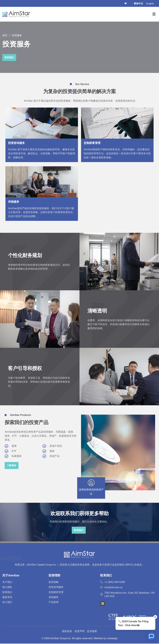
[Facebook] (111, 3)
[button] (154, 14)
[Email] (127, 3)
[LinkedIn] (122, 3)
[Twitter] (116, 3)
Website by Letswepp (106, 639)
